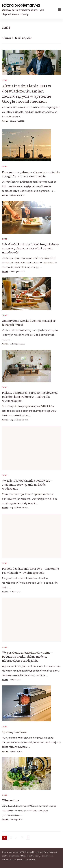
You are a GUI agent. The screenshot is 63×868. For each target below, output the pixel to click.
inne (5, 80)
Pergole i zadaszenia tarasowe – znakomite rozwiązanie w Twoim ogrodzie (30, 571)
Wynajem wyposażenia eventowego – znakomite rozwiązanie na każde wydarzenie (27, 485)
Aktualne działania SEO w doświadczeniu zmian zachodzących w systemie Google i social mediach (27, 94)
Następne (28, 838)
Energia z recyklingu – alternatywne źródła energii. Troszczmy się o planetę (31, 174)
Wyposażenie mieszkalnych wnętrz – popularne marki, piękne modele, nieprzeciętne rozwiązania (27, 657)
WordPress (30, 860)
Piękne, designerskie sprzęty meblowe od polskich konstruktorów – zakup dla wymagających (30, 397)
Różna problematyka (21, 5)
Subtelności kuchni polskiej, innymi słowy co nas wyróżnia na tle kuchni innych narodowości (30, 248)
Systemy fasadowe (14, 732)
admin (5, 121)
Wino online (10, 800)
